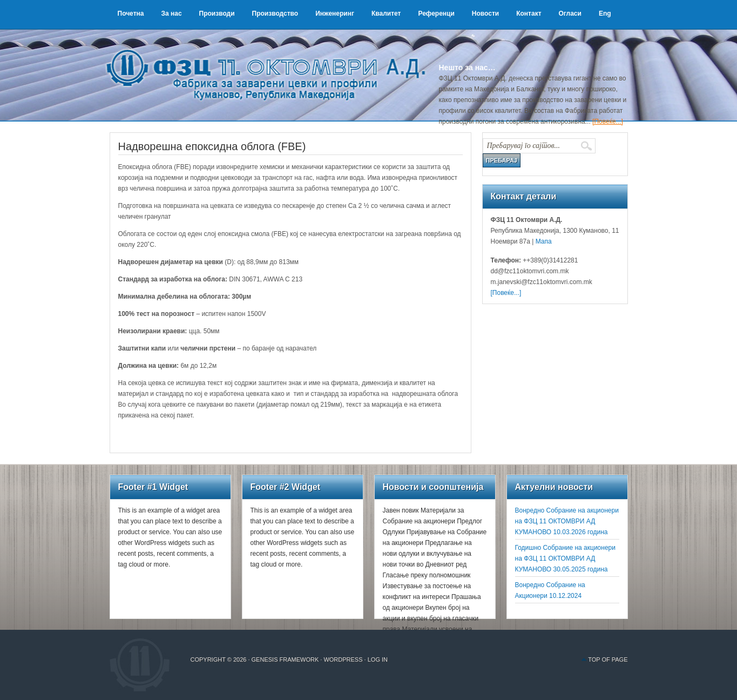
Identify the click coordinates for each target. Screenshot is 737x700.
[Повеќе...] (608, 122)
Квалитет (386, 14)
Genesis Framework (285, 659)
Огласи (570, 14)
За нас (171, 14)
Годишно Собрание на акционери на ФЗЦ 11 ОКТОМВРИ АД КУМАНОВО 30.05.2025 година (565, 558)
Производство (275, 14)
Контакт (529, 14)
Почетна (131, 14)
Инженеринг (335, 14)
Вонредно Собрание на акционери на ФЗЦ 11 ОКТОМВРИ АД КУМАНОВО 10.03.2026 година (567, 521)
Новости (485, 14)
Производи (217, 14)
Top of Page (608, 659)
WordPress (343, 659)
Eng (605, 14)
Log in (378, 659)
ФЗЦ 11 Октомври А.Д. (272, 62)
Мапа (542, 241)
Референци (436, 14)
